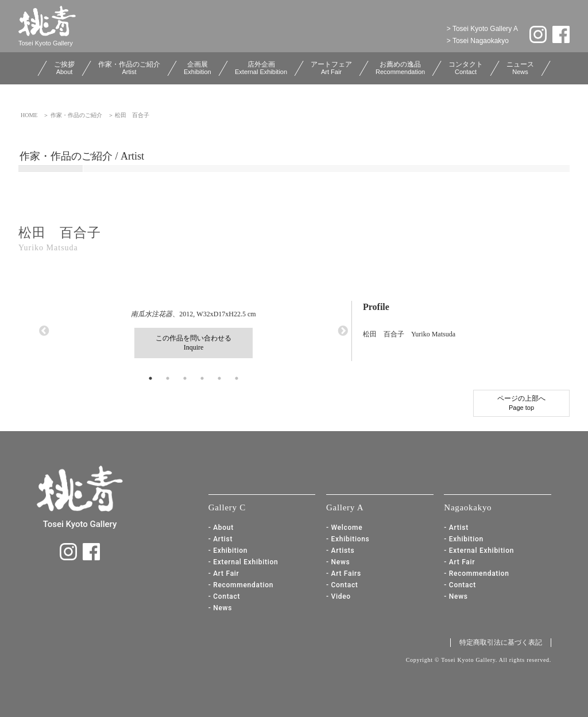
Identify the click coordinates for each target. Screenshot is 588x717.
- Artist (221, 539)
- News (220, 608)
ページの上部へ (521, 403)
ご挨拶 (64, 68)
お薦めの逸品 (400, 68)
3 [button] (185, 378)
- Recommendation (241, 585)
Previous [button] (44, 331)
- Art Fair (224, 573)
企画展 (198, 68)
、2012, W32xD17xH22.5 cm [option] (193, 334)
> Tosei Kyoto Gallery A (482, 29)
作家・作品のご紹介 (129, 68)
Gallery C (227, 507)
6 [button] (237, 378)
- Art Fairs (344, 573)
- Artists (340, 551)
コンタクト (466, 68)
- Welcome (344, 528)
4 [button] (202, 378)
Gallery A (345, 507)
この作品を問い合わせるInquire (194, 343)
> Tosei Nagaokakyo (478, 41)
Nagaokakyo (468, 507)
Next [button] (343, 331)
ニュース (520, 68)
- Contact (225, 596)
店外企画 (261, 68)
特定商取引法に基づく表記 (501, 642)
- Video (339, 596)
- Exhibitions (348, 539)
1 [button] (150, 378)
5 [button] (219, 378)
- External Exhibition (243, 562)
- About (221, 528)
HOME (29, 115)
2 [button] (168, 378)
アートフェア (331, 68)
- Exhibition (228, 551)
